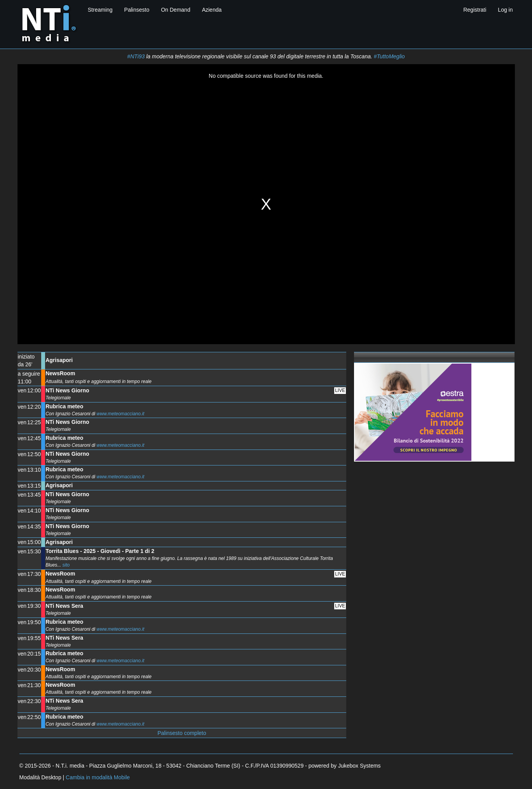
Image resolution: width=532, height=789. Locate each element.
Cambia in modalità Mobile (98, 777)
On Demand (175, 10)
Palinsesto (137, 10)
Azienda (212, 10)
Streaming (100, 10)
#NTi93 (136, 56)
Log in (505, 10)
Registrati (475, 10)
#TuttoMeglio (389, 56)
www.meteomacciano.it (121, 414)
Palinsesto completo (182, 733)
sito (66, 565)
